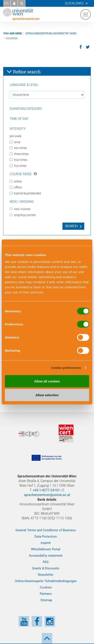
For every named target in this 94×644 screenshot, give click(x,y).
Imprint (46, 543)
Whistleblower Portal (46, 549)
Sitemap (46, 600)
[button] (14, 3)
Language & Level (24, 85)
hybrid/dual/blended (25, 193)
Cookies (46, 587)
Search (71, 226)
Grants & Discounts (46, 568)
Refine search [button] (24, 71)
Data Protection (46, 537)
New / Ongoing (22, 202)
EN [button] (6, 3)
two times (18, 148)
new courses (20, 209)
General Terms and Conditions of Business (46, 530)
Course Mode (23, 174)
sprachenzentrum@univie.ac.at (47, 495)
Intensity (18, 129)
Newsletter (46, 575)
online (16, 181)
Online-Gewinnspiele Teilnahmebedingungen (46, 581)
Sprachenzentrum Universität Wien (51, 33)
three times (19, 154)
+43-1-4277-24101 (46, 490)
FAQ (46, 562)
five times (18, 166)
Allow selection (47, 395)
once (15, 142)
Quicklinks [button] (74, 3)
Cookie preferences (66, 368)
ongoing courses (23, 215)
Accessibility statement (46, 556)
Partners (46, 594)
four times (19, 160)
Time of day (19, 119)
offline (16, 187)
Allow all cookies (47, 381)
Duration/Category (26, 109)
